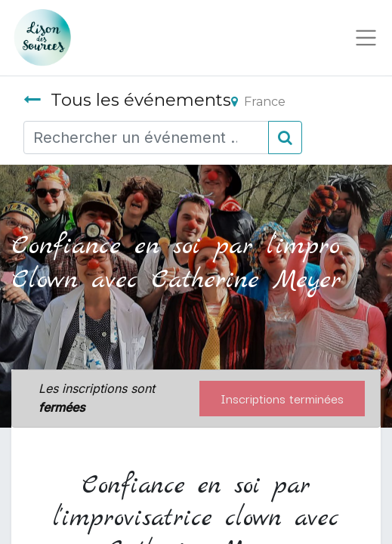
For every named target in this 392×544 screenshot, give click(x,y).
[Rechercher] (285, 138)
